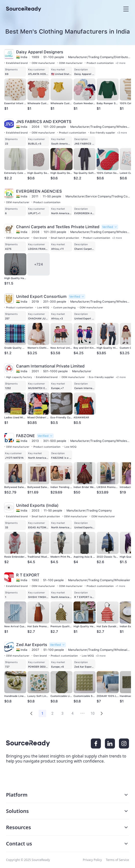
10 (93, 713)
